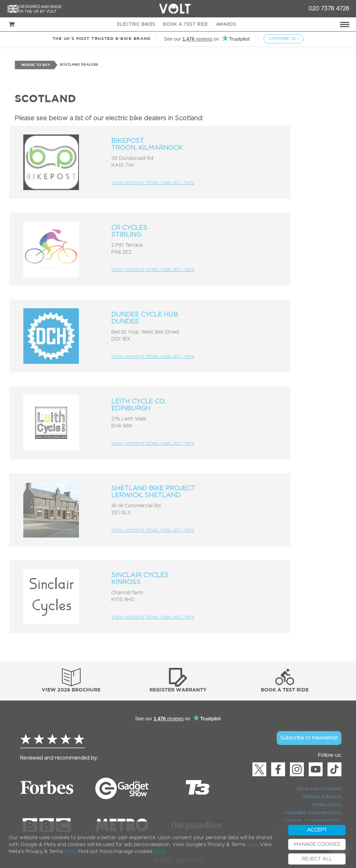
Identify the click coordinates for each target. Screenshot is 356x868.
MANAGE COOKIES (317, 844)
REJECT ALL (317, 859)
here (252, 845)
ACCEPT (317, 830)
